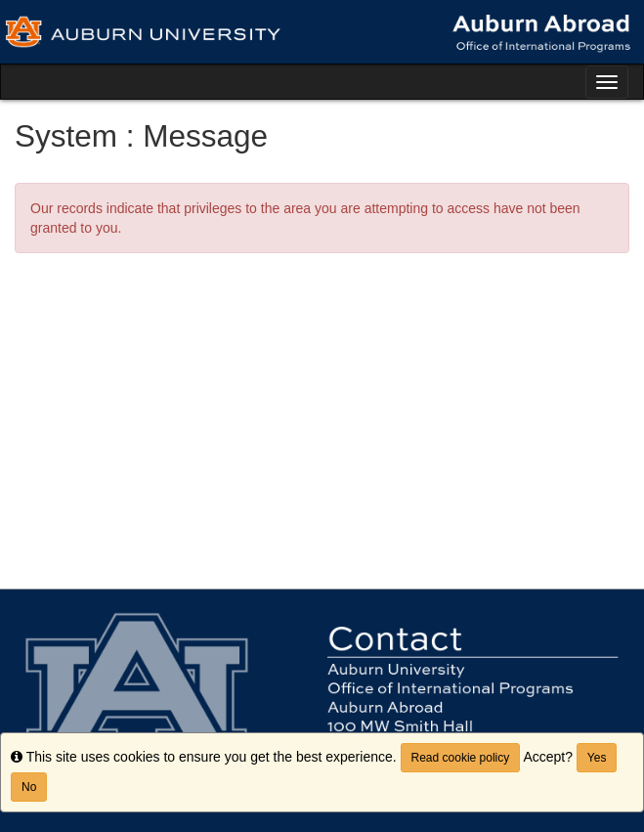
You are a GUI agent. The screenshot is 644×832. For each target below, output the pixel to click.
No (29, 787)
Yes (597, 758)
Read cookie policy (461, 758)
